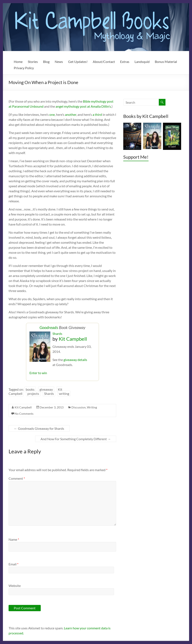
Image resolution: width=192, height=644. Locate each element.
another (71, 114)
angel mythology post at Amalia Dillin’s (83, 106)
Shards (57, 333)
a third (97, 114)
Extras (125, 62)
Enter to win (38, 373)
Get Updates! (78, 62)
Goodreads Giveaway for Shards (39, 428)
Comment (17, 478)
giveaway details (75, 360)
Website (15, 586)
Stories (33, 62)
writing (64, 393)
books (30, 389)
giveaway (46, 389)
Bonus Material (166, 62)
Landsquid (142, 62)
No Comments (24, 414)
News (59, 62)
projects (33, 393)
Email (13, 564)
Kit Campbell (73, 339)
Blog (46, 62)
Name (14, 539)
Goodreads (49, 327)
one (52, 114)
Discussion (79, 407)
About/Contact (104, 62)
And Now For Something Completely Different (76, 439)
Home (18, 62)
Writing (92, 407)
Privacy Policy (24, 68)
